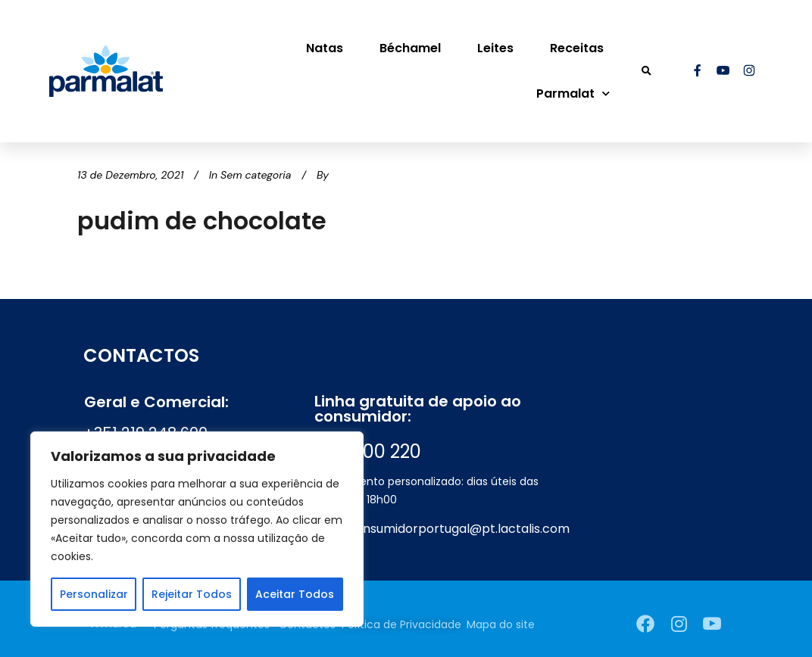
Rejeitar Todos (192, 594)
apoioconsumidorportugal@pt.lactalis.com (442, 529)
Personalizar (94, 594)
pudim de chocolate (202, 221)
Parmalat (573, 93)
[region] (197, 529)
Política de (401, 624)
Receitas (577, 48)
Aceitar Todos (295, 594)
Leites (495, 48)
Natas (325, 48)
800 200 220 (368, 451)
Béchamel (410, 48)
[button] (646, 72)
